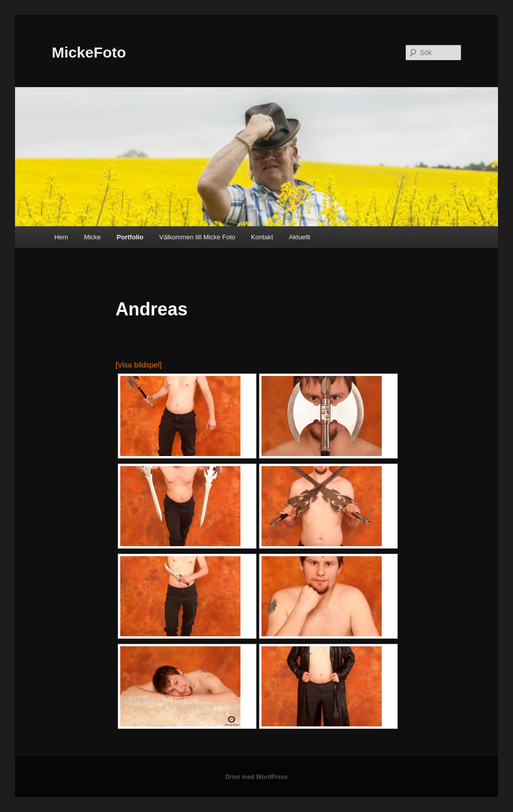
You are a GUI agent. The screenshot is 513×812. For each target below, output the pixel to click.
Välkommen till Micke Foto (197, 237)
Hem (61, 237)
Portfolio (130, 237)
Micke (92, 237)
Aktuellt (300, 237)
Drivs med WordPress (257, 777)
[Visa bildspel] (138, 365)
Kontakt (262, 237)
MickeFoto (89, 52)
